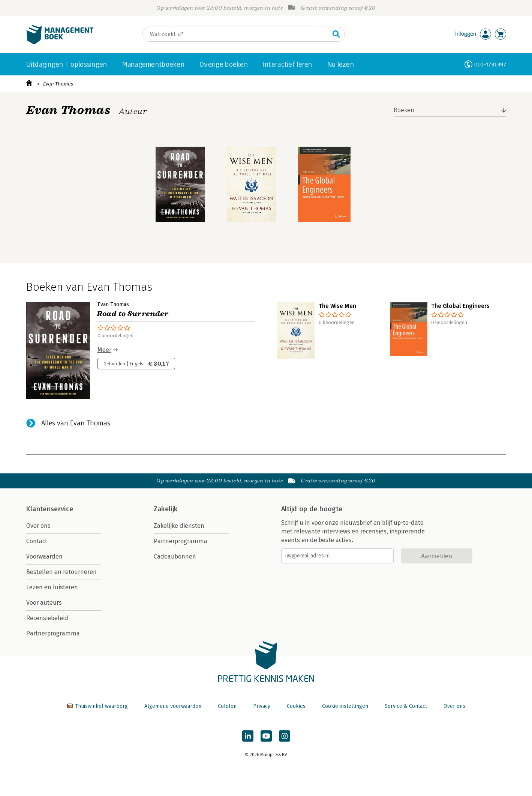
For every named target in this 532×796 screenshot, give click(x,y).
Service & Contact (406, 706)
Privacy (262, 706)
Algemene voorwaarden (173, 706)
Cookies (296, 706)
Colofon (227, 706)
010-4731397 (490, 64)
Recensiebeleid (47, 618)
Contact (37, 541)
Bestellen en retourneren (61, 572)
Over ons (38, 526)
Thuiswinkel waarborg (98, 706)
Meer (104, 350)
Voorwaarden (44, 556)
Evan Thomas (58, 84)
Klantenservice (50, 509)
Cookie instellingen (345, 706)
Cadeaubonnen (175, 556)
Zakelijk (166, 509)
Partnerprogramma (53, 633)
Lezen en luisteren (52, 587)
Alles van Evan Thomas (76, 423)
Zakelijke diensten (179, 526)
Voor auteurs (44, 603)
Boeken (404, 110)
